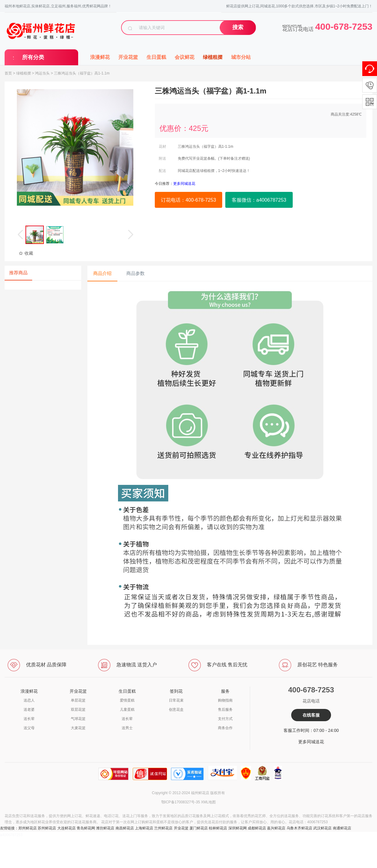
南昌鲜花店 (125, 828)
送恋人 (29, 700)
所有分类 (33, 57)
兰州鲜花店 (163, 828)
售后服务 (225, 710)
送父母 (29, 728)
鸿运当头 (42, 73)
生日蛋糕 (156, 57)
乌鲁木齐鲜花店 (299, 828)
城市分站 (241, 57)
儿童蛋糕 (127, 710)
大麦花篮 (78, 728)
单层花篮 (78, 700)
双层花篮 (78, 710)
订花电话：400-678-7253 (188, 200)
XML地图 (209, 802)
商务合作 (225, 728)
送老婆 (29, 710)
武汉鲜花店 (322, 828)
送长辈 (29, 719)
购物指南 (225, 700)
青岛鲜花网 (86, 828)
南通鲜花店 (342, 828)
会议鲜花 (185, 57)
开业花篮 (128, 57)
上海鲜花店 (144, 828)
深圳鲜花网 (238, 828)
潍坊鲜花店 (105, 828)
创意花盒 (176, 710)
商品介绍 (102, 273)
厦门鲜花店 (199, 828)
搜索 (238, 27)
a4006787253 (11, 835)
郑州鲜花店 (28, 828)
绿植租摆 (213, 57)
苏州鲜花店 (47, 828)
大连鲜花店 (67, 828)
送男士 (127, 728)
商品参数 (135, 273)
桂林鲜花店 (218, 828)
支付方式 (225, 719)
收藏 (26, 253)
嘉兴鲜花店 (276, 828)
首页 (8, 73)
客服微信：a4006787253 (259, 200)
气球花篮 (78, 719)
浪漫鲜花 (100, 57)
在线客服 (311, 715)
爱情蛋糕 (127, 700)
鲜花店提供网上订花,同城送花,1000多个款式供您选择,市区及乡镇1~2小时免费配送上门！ (299, 6)
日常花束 (176, 700)
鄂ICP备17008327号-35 (181, 802)
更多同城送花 (311, 742)
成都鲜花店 (257, 828)
